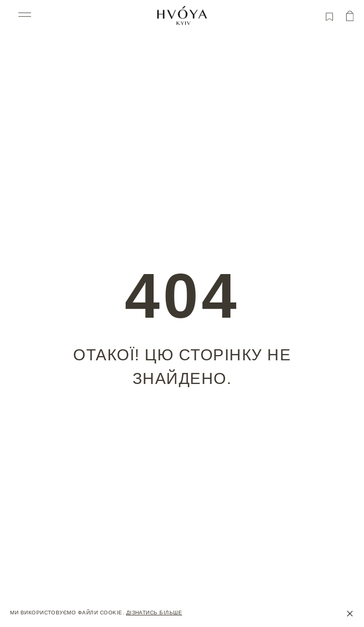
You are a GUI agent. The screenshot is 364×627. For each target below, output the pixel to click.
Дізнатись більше (154, 613)
